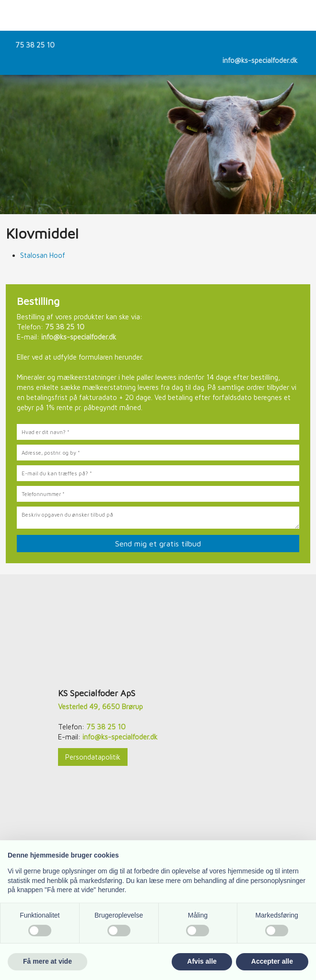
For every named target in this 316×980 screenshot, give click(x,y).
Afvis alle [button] (202, 961)
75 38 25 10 (35, 45)
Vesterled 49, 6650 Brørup (100, 707)
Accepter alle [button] (272, 961)
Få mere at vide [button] (47, 961)
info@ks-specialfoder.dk (260, 60)
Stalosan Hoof (43, 255)
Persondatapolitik (93, 757)
